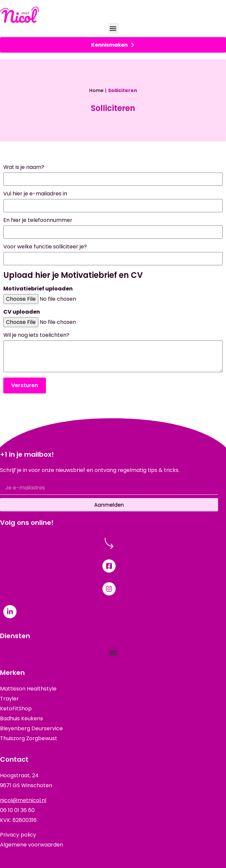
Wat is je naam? (24, 168)
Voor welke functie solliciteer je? (45, 247)
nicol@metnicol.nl (23, 800)
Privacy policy (18, 835)
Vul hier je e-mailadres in (35, 194)
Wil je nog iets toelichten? (36, 336)
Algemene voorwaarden (32, 845)
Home (96, 90)
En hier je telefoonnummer (38, 221)
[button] (113, 28)
